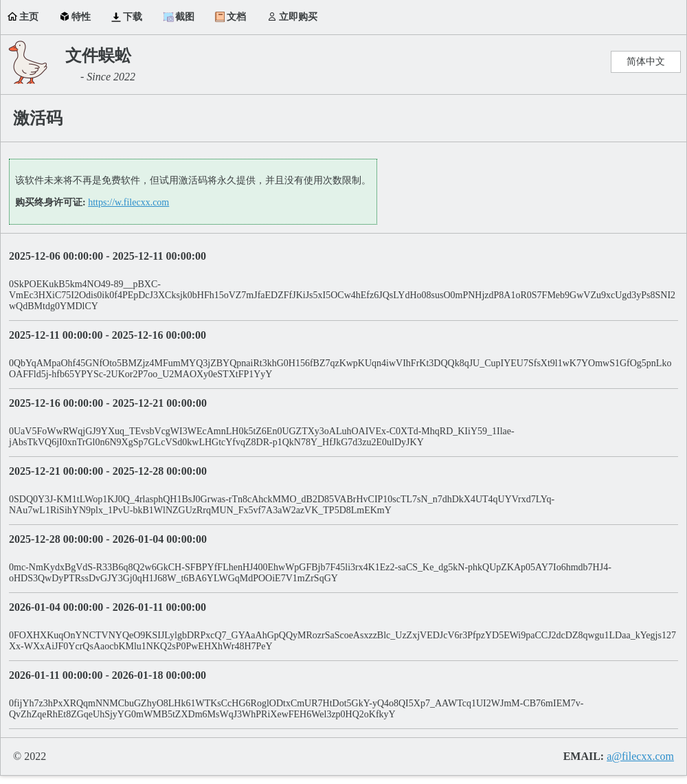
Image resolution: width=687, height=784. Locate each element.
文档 (236, 17)
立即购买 (298, 17)
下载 (133, 17)
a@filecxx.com (640, 756)
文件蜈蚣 (98, 56)
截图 (185, 17)
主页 (29, 17)
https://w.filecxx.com (128, 202)
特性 (81, 17)
